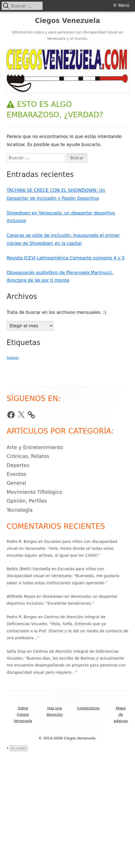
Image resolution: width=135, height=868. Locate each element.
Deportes (18, 465)
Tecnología (20, 510)
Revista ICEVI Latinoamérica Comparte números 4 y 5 (66, 258)
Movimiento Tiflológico (34, 492)
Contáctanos (88, 708)
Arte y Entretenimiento (35, 447)
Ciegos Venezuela (67, 21)
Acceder (19, 748)
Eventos (16, 474)
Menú (124, 5)
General (16, 483)
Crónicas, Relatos (28, 456)
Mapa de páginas (121, 715)
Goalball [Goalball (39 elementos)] (13, 358)
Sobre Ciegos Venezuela (23, 715)
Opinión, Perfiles (27, 501)
